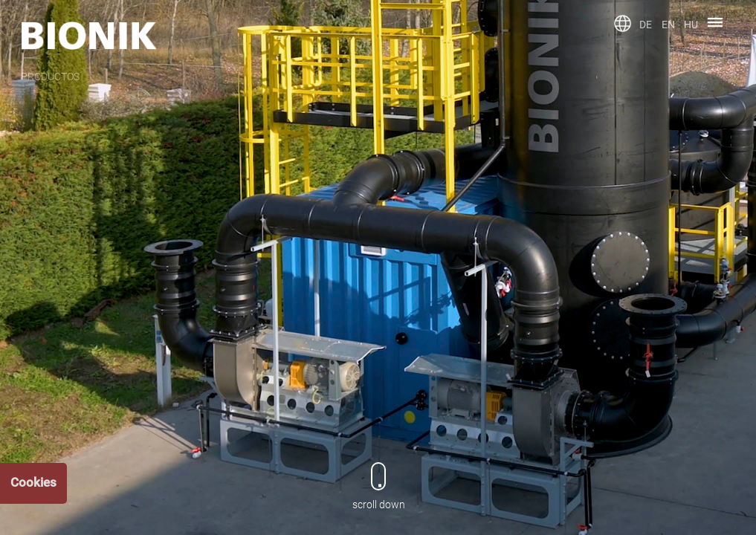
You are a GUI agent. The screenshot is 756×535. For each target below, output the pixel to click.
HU (691, 25)
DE (646, 25)
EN (668, 25)
